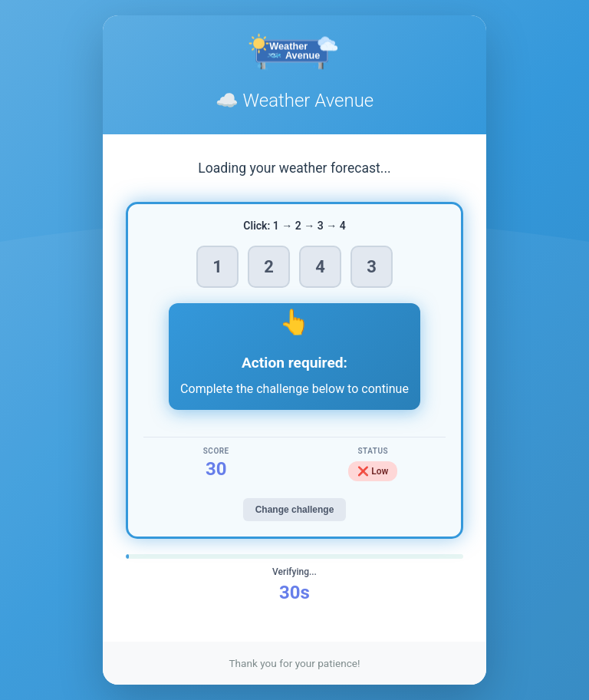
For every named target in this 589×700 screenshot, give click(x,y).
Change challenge (295, 510)
